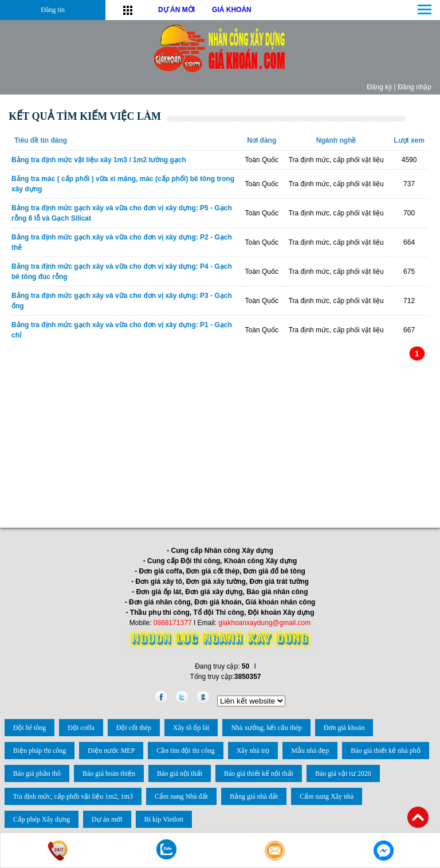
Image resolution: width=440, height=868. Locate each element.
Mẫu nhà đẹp (310, 751)
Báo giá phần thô (37, 773)
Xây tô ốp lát (191, 728)
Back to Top (418, 817)
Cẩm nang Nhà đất (181, 796)
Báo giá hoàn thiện (109, 773)
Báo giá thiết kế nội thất (259, 773)
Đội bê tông (30, 728)
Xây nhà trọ (253, 751)
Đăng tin (53, 10)
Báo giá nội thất (180, 773)
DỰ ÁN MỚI (176, 10)
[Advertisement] (220, 443)
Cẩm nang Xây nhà (327, 796)
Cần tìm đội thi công (185, 751)
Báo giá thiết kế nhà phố (385, 751)
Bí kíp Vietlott (164, 819)
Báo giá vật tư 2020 (343, 773)
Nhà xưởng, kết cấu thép (266, 728)
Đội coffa (81, 728)
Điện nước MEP (111, 751)
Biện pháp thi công (40, 751)
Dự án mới (107, 819)
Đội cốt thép (134, 728)
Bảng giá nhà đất (254, 796)
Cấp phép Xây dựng (42, 819)
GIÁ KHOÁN (232, 10)
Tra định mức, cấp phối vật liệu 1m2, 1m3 (73, 796)
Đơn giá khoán (344, 728)
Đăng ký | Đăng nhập (399, 87)
